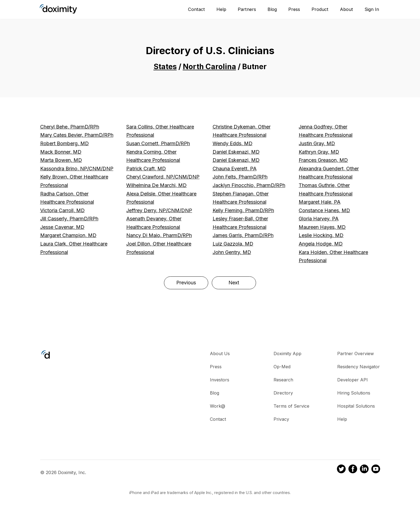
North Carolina (209, 67)
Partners (247, 9)
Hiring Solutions (354, 393)
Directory (283, 393)
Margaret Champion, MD (68, 235)
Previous (186, 283)
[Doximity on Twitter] (341, 470)
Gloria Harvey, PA (319, 219)
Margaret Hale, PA (320, 202)
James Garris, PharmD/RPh (243, 235)
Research (283, 380)
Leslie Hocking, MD (321, 235)
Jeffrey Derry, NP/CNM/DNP (159, 210)
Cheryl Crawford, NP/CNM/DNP (163, 177)
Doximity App (287, 354)
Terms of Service (291, 406)
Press (294, 9)
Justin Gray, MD (317, 143)
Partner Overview (356, 354)
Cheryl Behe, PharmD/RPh (70, 127)
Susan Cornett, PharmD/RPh (158, 143)
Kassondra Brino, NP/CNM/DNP (77, 169)
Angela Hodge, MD (321, 244)
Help (221, 9)
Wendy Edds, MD (233, 143)
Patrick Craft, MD (146, 169)
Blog (272, 9)
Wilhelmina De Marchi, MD (156, 185)
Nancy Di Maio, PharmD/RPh (159, 235)
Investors (220, 380)
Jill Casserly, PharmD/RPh (69, 219)
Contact (196, 9)
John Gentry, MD (232, 252)
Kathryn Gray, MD (319, 152)
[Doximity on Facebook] (353, 470)
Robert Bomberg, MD (64, 143)
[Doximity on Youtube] (376, 470)
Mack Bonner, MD (61, 152)
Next (234, 283)
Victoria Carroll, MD (62, 210)
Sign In (372, 9)
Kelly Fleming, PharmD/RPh (243, 210)
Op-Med (282, 367)
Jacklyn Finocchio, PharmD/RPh (249, 185)
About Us (220, 354)
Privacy (281, 419)
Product (320, 9)
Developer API (353, 380)
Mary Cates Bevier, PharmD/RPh (77, 135)
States (165, 67)
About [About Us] (346, 9)
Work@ (218, 406)
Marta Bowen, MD (61, 160)
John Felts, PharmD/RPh (240, 177)
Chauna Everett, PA (235, 169)
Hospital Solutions (356, 406)
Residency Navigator (359, 367)
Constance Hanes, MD (324, 210)
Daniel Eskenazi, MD (236, 152)
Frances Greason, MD (323, 160)
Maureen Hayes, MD (322, 227)
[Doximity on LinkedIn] (364, 470)
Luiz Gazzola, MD (233, 244)
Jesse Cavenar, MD (62, 227)
